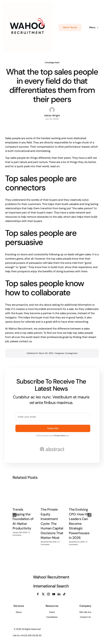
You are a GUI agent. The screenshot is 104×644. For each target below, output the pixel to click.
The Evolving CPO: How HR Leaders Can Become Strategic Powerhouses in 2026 (79, 522)
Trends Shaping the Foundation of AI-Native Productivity (23, 518)
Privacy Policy (60, 436)
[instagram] (48, 594)
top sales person (32, 333)
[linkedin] (59, 594)
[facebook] (38, 594)
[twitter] (43, 594)
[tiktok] (64, 594)
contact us (25, 341)
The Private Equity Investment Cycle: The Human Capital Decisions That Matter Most (52, 522)
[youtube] (54, 594)
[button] (15, 514)
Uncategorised (52, 62)
